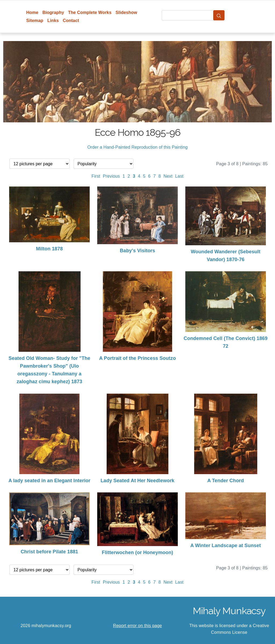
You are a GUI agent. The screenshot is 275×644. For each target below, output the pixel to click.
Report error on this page (137, 626)
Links (53, 21)
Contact (71, 21)
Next (168, 176)
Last (179, 176)
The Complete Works (90, 12)
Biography (53, 12)
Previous (111, 176)
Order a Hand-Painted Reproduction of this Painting (137, 147)
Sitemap (35, 21)
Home (32, 12)
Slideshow (126, 12)
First (96, 176)
